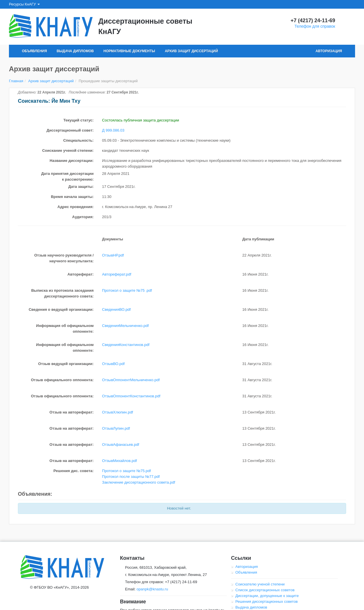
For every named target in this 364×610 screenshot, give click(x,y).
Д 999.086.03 (113, 130)
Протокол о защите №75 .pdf (127, 290)
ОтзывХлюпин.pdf (118, 412)
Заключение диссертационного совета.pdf (139, 482)
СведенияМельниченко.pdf (125, 326)
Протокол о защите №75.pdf (126, 471)
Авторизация (329, 51)
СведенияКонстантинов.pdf (126, 345)
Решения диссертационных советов (267, 601)
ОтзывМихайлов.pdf (120, 461)
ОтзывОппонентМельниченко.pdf (131, 380)
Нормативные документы (129, 51)
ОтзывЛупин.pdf (116, 428)
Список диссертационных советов (265, 590)
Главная (16, 81)
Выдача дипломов (75, 51)
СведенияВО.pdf (116, 309)
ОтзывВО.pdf (113, 364)
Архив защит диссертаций (191, 51)
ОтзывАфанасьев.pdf (121, 445)
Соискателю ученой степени (260, 584)
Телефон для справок (315, 26)
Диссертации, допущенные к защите (267, 596)
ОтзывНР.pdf (113, 255)
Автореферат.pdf (117, 274)
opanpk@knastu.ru (152, 589)
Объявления (34, 51)
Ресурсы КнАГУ (24, 4)
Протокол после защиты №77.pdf (131, 477)
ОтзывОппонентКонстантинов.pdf (131, 396)
